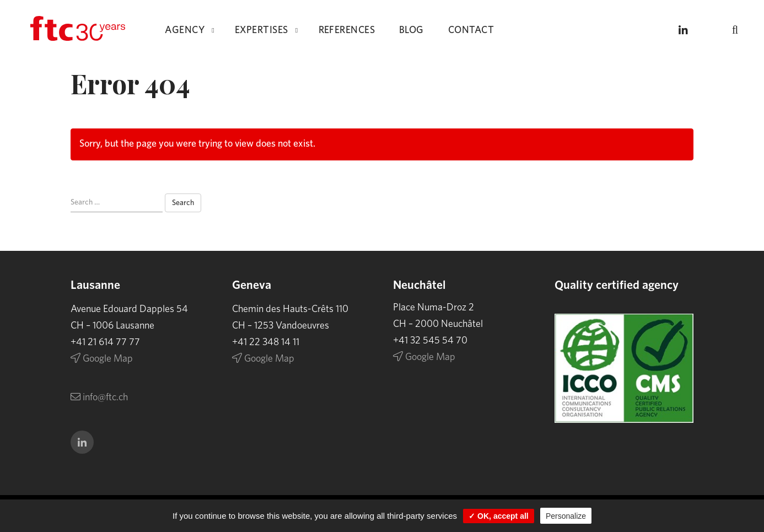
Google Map (102, 359)
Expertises (262, 30)
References (347, 30)
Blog (411, 30)
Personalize (566, 516)
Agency (185, 30)
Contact (471, 30)
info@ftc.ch (99, 397)
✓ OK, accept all (498, 516)
